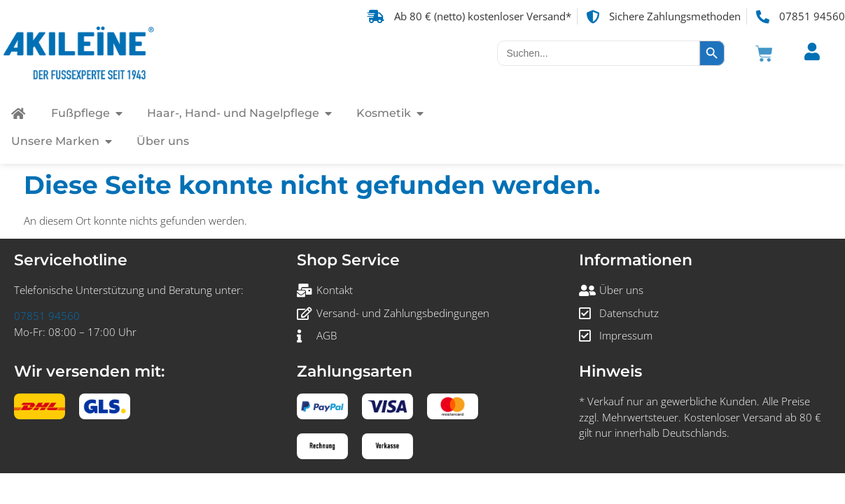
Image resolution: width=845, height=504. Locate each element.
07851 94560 (47, 316)
